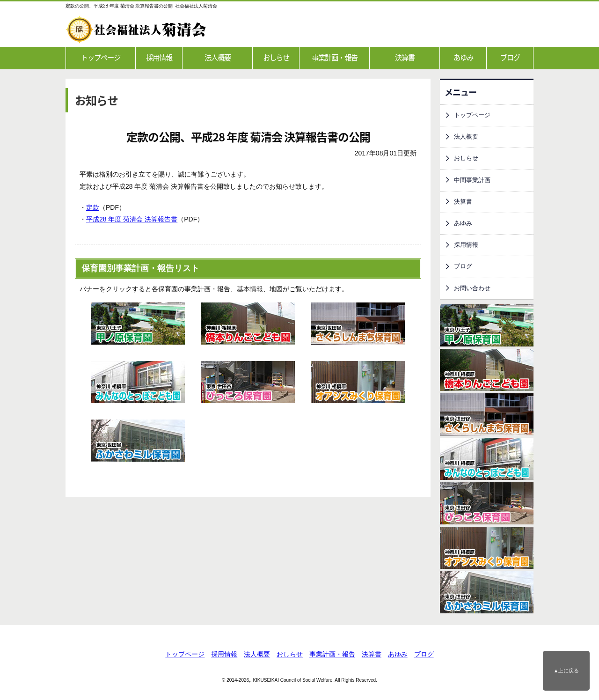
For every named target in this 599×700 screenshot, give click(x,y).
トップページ (101, 57)
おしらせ (276, 57)
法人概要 (218, 57)
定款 (93, 207)
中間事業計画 (472, 180)
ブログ (510, 57)
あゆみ (463, 57)
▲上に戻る (566, 671)
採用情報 (159, 57)
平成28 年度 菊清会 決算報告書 (132, 219)
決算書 (405, 57)
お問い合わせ (472, 288)
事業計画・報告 (335, 57)
